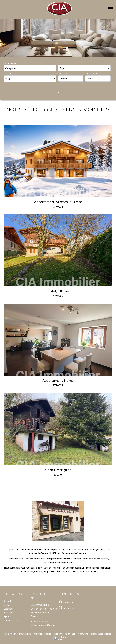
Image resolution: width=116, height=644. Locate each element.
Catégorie (11, 63)
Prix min (65, 74)
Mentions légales (43, 634)
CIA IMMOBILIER (40, 605)
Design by (58, 638)
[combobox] (30, 68)
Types (63, 63)
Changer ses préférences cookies (95, 634)
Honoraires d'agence (65, 634)
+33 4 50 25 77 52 (40, 621)
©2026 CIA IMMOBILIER (18, 634)
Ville (9, 74)
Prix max (92, 74)
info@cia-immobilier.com (43, 625)
